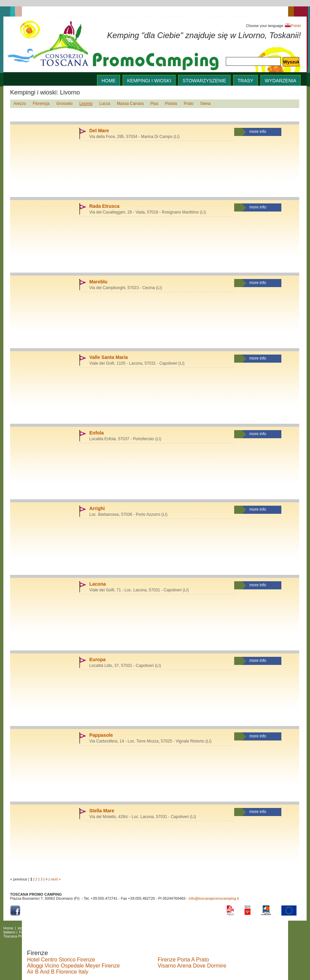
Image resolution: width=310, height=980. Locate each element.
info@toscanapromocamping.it (214, 898)
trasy (245, 81)
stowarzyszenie (204, 81)
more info (258, 132)
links (119, 928)
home (108, 81)
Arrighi (97, 508)
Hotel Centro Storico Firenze (61, 960)
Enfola (97, 433)
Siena (205, 104)
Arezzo (20, 104)
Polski (293, 26)
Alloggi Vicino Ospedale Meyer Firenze (73, 966)
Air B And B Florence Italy (58, 972)
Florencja (41, 104)
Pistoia (171, 104)
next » (56, 879)
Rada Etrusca (104, 206)
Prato (189, 104)
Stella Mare (102, 811)
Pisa (154, 104)
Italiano (9, 932)
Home (8, 928)
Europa (97, 660)
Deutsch (44, 932)
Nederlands (121, 932)
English (189, 928)
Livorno (86, 104)
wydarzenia (281, 81)
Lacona (98, 584)
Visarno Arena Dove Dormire (192, 966)
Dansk (59, 932)
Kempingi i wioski (149, 81)
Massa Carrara (130, 104)
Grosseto (65, 104)
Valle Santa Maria (108, 357)
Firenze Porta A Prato (183, 960)
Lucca (105, 104)
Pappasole (101, 735)
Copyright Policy (83, 936)
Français (26, 932)
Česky (90, 932)
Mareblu (98, 282)
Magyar (75, 932)
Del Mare (99, 131)
